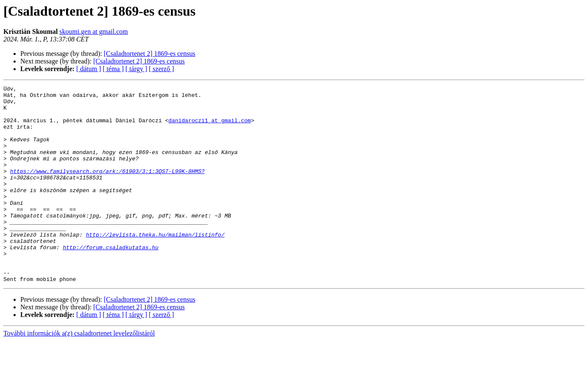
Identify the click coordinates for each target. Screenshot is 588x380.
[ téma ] (113, 69)
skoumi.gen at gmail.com (93, 32)
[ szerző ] (162, 69)
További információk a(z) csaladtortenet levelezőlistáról (79, 373)
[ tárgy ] (136, 69)
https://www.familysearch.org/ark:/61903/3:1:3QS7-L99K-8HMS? (107, 189)
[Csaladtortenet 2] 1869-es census (149, 54)
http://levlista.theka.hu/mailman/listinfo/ (155, 265)
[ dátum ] (89, 69)
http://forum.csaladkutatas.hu (110, 280)
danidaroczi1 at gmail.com (210, 128)
